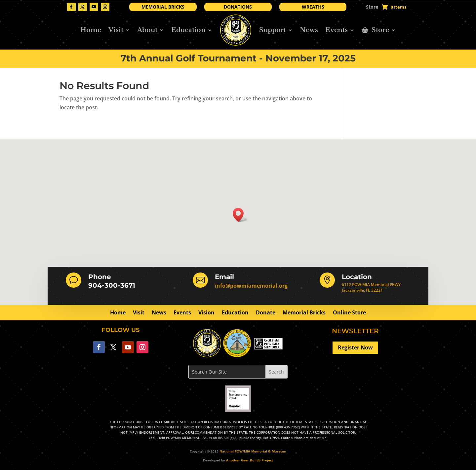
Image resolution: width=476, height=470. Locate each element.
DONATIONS (238, 7)
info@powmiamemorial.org (251, 286)
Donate (266, 313)
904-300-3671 (112, 285)
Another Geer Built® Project (250, 460)
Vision (206, 313)
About (147, 30)
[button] (240, 215)
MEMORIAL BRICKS (163, 7)
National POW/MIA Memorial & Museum (253, 451)
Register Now (355, 347)
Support (273, 30)
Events (337, 30)
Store (372, 7)
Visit (116, 30)
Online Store (349, 313)
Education (188, 30)
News (309, 30)
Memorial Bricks (304, 313)
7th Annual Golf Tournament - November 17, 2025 (238, 58)
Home (91, 30)
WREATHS (313, 7)
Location (357, 277)
